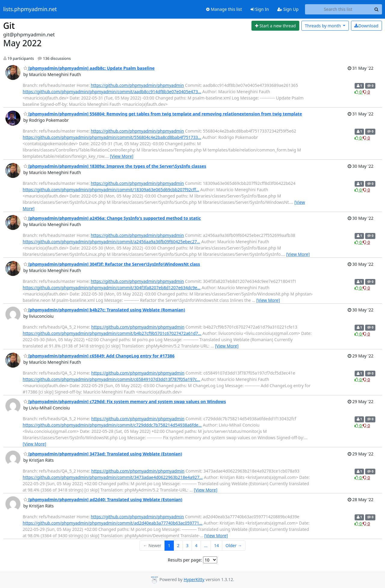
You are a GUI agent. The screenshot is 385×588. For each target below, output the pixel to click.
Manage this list (224, 9)
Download (366, 26)
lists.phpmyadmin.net (30, 9)
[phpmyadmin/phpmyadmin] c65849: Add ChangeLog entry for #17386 (99, 356)
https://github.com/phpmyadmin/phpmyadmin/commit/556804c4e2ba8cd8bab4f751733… (112, 137)
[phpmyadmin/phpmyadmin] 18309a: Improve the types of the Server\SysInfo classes (115, 166)
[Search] (377, 9)
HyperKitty (194, 579)
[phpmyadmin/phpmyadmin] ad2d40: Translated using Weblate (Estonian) (103, 499)
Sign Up (288, 9)
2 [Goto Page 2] (178, 545)
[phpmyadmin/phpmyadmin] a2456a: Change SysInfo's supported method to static (112, 218)
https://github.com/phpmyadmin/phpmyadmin (137, 85)
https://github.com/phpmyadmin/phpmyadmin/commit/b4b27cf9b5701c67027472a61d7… (112, 333)
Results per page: (185, 560)
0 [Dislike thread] (366, 92)
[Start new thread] (275, 26)
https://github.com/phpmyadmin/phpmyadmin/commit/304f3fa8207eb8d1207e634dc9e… (112, 288)
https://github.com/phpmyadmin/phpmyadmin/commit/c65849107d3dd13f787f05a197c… (112, 379)
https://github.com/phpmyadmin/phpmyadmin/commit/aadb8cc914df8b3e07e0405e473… (112, 92)
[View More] (122, 156)
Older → (234, 545)
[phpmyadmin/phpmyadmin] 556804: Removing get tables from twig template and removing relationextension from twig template (163, 114)
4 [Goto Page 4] (196, 545)
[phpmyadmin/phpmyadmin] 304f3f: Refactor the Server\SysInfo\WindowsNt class (112, 264)
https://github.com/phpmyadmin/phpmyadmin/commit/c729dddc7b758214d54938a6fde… (112, 425)
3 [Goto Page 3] (187, 545)
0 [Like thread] (359, 92)
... (206, 545)
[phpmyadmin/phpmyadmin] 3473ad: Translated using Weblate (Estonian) (103, 454)
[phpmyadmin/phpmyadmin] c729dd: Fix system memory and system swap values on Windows (125, 401)
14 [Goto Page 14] (217, 545)
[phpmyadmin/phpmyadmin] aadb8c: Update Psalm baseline (89, 68)
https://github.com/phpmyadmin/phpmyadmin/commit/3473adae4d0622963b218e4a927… (113, 477)
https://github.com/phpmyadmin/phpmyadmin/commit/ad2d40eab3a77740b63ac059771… (113, 523)
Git (9, 26)
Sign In (260, 9)
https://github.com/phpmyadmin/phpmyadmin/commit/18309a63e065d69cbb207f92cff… (111, 190)
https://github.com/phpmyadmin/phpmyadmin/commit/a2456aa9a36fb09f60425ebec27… (112, 242)
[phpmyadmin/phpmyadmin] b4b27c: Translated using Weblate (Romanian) (104, 310)
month (323, 26)
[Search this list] (338, 9)
